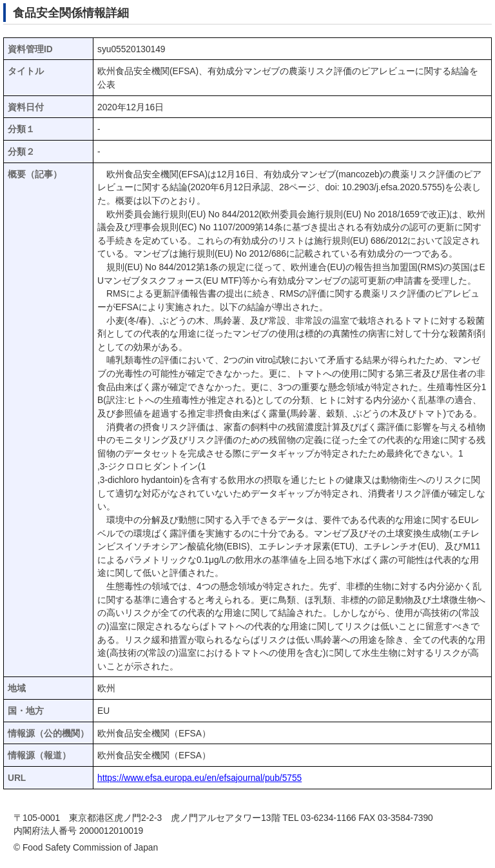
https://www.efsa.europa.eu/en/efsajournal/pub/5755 (199, 778)
